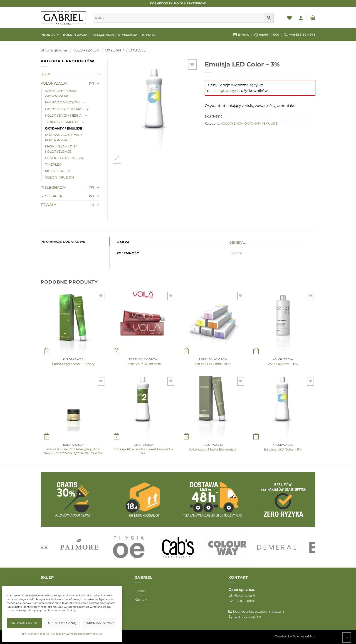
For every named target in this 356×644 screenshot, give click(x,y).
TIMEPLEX (53, 164)
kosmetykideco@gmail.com (258, 611)
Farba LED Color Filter (213, 364)
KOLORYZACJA (75, 35)
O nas (140, 591)
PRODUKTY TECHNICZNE (65, 158)
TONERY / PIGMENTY (62, 122)
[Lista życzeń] (289, 18)
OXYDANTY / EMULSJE (125, 50)
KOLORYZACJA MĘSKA (63, 115)
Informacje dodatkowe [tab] (63, 242)
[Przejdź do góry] (347, 637)
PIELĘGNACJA (103, 35)
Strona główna (54, 50)
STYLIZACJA (128, 35)
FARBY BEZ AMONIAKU (64, 109)
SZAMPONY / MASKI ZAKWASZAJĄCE (61, 93)
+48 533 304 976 (248, 617)
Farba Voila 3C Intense (143, 364)
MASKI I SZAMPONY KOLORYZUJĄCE (61, 149)
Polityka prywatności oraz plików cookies (77, 634)
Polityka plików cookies (34, 634)
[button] (301, 18)
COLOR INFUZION (59, 177)
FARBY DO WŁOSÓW (62, 102)
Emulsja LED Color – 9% (283, 449)
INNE (45, 75)
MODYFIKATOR (57, 171)
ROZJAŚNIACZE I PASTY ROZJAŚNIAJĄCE (64, 137)
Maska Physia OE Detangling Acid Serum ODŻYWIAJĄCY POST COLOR (73, 451)
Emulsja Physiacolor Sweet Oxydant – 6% (143, 451)
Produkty (50, 35)
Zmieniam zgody (100, 623)
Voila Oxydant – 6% (283, 364)
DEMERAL (237, 242)
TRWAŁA (149, 35)
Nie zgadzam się (62, 623)
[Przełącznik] (98, 83)
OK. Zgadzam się (24, 623)
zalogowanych (227, 91)
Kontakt (142, 600)
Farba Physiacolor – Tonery (73, 364)
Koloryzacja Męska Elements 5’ (213, 449)
